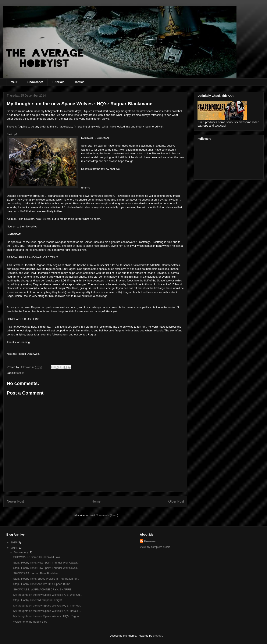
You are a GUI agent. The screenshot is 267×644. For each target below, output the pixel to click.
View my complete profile (155, 547)
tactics (20, 373)
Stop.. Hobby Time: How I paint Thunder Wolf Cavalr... (46, 563)
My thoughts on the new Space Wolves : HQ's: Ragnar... (47, 616)
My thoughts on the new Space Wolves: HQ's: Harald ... (47, 611)
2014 (14, 548)
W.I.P (15, 82)
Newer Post (15, 501)
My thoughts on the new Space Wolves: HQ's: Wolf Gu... (48, 595)
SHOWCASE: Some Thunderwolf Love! (37, 557)
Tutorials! (59, 82)
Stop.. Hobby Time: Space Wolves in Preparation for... (46, 579)
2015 (14, 542)
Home (96, 501)
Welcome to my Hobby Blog (30, 622)
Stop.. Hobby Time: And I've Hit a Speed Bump (42, 584)
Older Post (176, 501)
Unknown (150, 541)
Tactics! (80, 82)
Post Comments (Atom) (104, 515)
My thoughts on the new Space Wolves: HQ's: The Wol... (48, 606)
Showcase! (35, 82)
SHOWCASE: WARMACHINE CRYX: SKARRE (42, 589)
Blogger (157, 636)
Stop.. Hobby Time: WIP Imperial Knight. (38, 600)
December (21, 552)
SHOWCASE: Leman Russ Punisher (35, 573)
